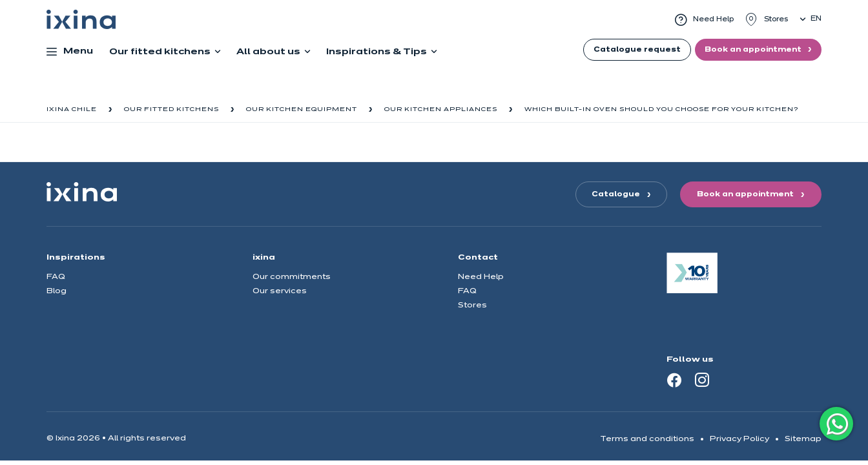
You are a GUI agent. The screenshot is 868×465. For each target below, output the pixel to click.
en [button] (816, 19)
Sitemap (803, 439)
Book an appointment (754, 50)
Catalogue (616, 194)
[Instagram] (702, 380)
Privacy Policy (739, 439)
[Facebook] (674, 380)
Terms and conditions (647, 439)
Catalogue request (637, 50)
